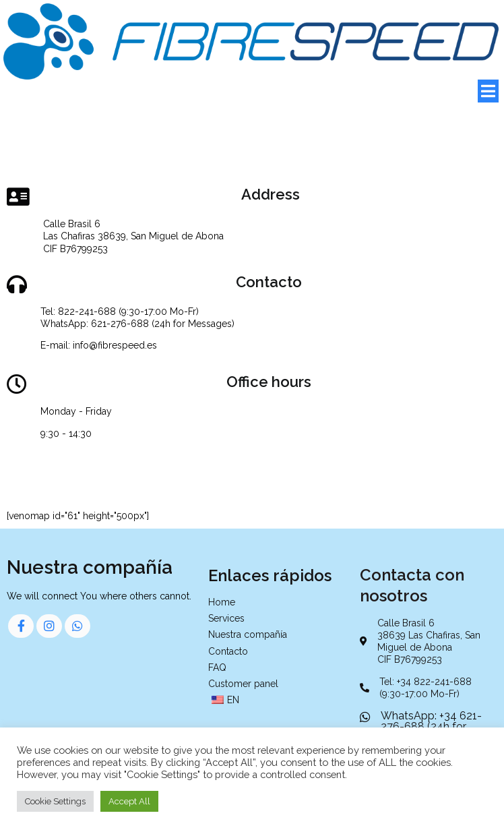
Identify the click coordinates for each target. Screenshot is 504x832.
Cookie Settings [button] (55, 801)
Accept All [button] (129, 801)
